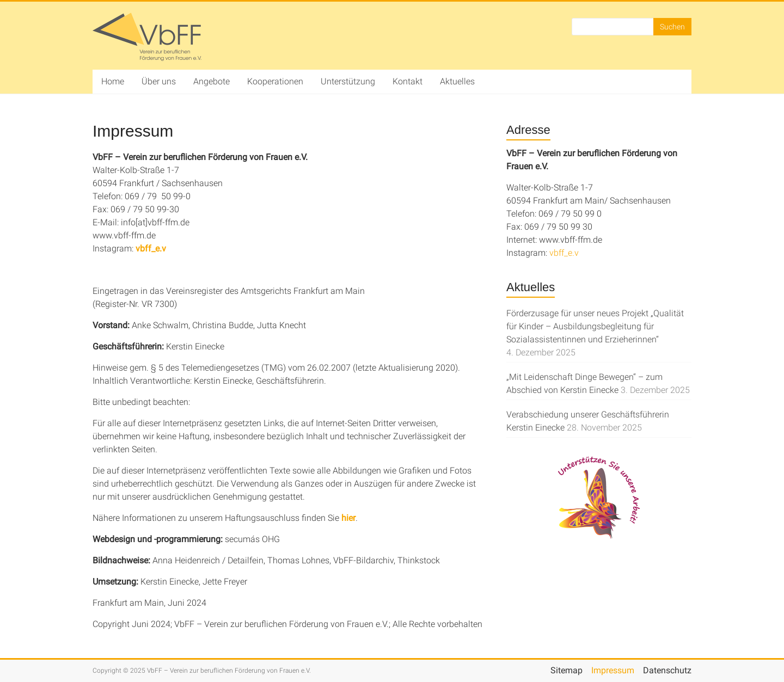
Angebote (212, 81)
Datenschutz (667, 670)
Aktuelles (457, 81)
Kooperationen (275, 81)
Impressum (613, 670)
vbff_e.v (151, 248)
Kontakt (408, 81)
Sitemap (566, 670)
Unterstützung (348, 81)
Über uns (159, 81)
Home (113, 81)
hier (348, 518)
